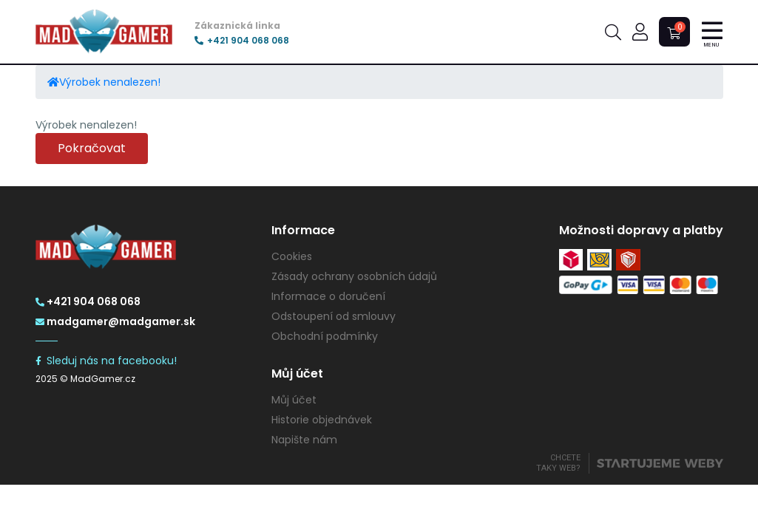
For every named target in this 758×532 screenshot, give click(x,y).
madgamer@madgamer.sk (115, 321)
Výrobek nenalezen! (110, 82)
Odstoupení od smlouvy (334, 316)
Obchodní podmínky (325, 336)
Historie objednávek (322, 420)
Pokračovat (92, 148)
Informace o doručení (328, 296)
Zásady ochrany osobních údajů (354, 276)
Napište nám (304, 440)
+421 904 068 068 (242, 41)
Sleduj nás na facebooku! (106, 361)
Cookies (292, 256)
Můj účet (294, 400)
